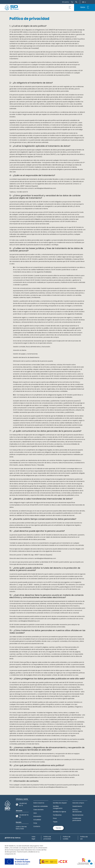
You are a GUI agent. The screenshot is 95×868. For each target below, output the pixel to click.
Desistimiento (77, 806)
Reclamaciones (78, 815)
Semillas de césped (60, 803)
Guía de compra (78, 803)
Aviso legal (34, 838)
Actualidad (37, 820)
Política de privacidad (47, 838)
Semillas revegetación (58, 807)
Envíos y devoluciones (77, 811)
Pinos (55, 818)
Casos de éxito (38, 810)
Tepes (55, 822)
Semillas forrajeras (59, 812)
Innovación (37, 816)
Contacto (37, 826)
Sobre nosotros (39, 803)
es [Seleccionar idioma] (84, 2)
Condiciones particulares (77, 819)
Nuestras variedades (41, 806)
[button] (70, 8)
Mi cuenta (66, 2)
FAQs (35, 823)
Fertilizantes (57, 815)
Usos (35, 813)
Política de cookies (67, 838)
